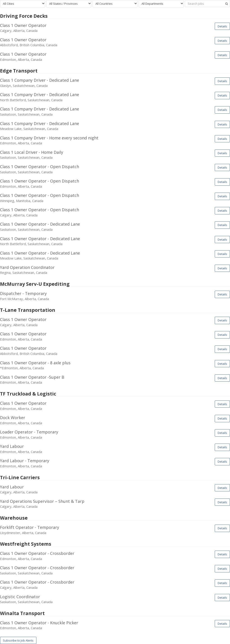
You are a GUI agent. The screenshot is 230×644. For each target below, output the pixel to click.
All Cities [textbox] (9, 4)
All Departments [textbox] (152, 4)
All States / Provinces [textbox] (63, 4)
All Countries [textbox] (104, 4)
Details (222, 26)
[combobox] (23, 4)
